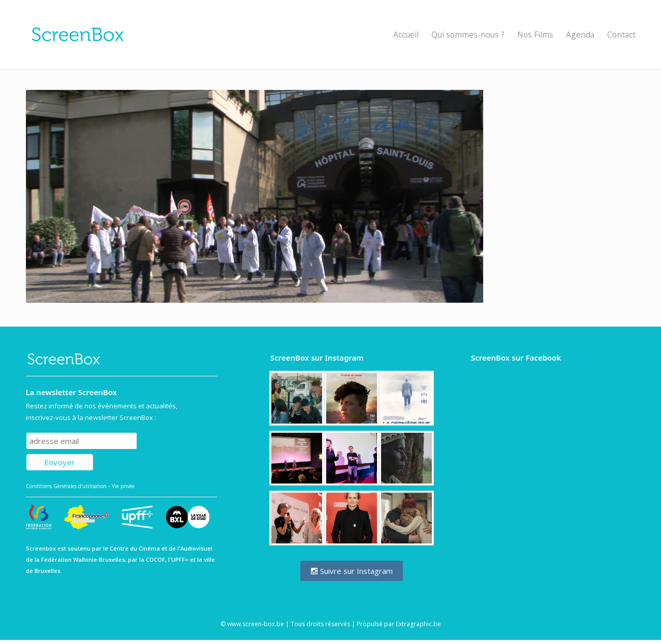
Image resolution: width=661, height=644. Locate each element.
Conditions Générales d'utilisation (66, 486)
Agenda (580, 35)
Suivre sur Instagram (352, 571)
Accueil (406, 35)
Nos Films (535, 35)
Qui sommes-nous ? (468, 35)
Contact (621, 35)
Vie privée (123, 486)
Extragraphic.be (418, 624)
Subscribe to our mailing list (81, 423)
